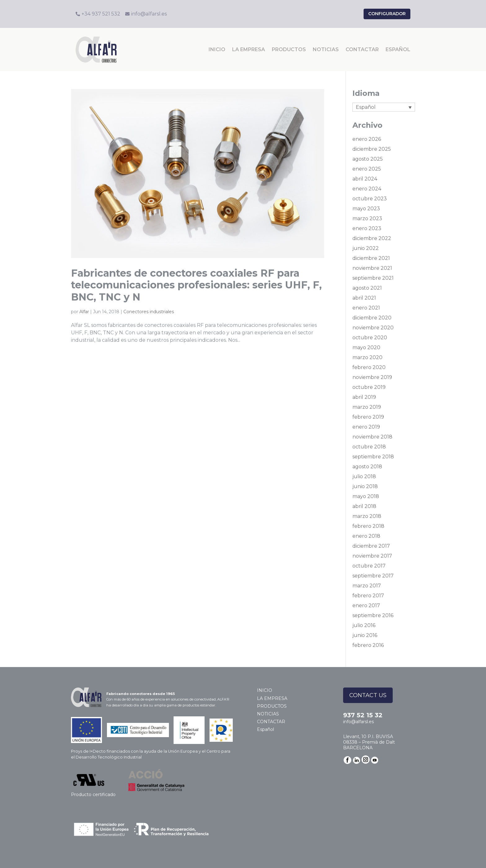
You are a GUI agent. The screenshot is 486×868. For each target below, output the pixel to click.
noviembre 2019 (372, 377)
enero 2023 (367, 228)
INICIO (217, 49)
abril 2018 (364, 506)
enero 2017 (366, 605)
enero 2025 (367, 169)
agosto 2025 (368, 159)
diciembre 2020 (372, 318)
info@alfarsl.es (358, 722)
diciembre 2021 (371, 258)
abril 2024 (365, 179)
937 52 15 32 (363, 715)
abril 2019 (364, 397)
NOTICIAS (326, 49)
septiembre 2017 (373, 576)
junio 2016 (365, 635)
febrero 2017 (368, 596)
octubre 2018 (369, 447)
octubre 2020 (370, 338)
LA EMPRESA (249, 49)
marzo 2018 (367, 516)
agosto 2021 (367, 288)
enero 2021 (366, 308)
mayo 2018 (366, 496)
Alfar (84, 312)
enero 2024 (367, 189)
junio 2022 (366, 248)
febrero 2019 (368, 417)
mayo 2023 (366, 209)
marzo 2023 (367, 218)
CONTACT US (368, 695)
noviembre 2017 (372, 556)
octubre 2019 (369, 387)
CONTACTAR (362, 49)
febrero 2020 (369, 367)
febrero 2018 (368, 526)
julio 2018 (364, 476)
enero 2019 (366, 427)
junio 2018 (365, 486)
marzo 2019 (367, 407)
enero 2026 (367, 139)
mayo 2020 (366, 347)
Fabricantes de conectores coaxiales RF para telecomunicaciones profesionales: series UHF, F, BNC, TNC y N (196, 285)
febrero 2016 (368, 645)
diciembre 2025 (372, 149)
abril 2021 (364, 298)
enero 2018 (366, 536)
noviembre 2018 (372, 437)
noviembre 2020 (373, 328)
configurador (387, 14)
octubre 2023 (370, 199)
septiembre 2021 (373, 278)
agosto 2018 (367, 467)
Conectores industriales (149, 312)
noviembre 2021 (372, 268)
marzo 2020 (367, 357)
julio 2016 (364, 625)
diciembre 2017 (371, 546)
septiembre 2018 (373, 457)
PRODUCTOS (289, 49)
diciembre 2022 (372, 238)
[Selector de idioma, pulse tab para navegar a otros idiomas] (384, 107)
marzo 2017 (367, 586)
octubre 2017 (369, 566)
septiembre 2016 (373, 615)
